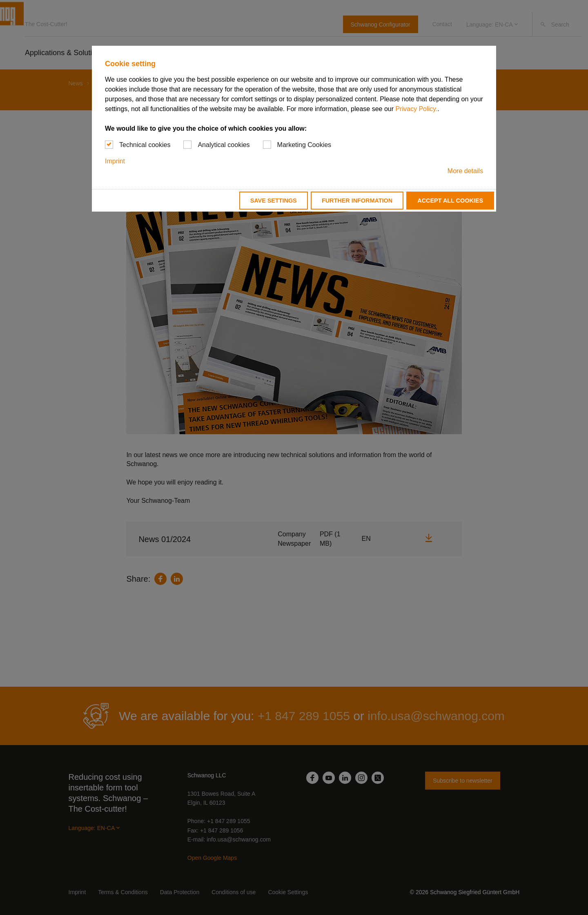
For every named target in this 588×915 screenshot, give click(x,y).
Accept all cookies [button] (450, 201)
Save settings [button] (274, 201)
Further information (357, 201)
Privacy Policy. (416, 109)
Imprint (115, 161)
